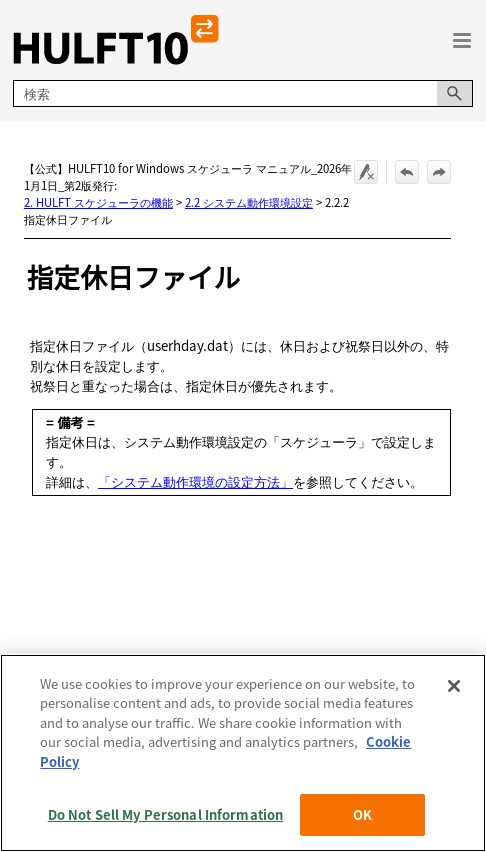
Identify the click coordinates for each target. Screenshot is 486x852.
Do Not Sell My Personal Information (166, 814)
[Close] (454, 686)
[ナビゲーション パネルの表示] (462, 40)
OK (362, 814)
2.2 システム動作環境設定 (249, 202)
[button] (455, 93)
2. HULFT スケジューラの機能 (98, 202)
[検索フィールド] (242, 93)
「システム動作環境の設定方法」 (195, 481)
